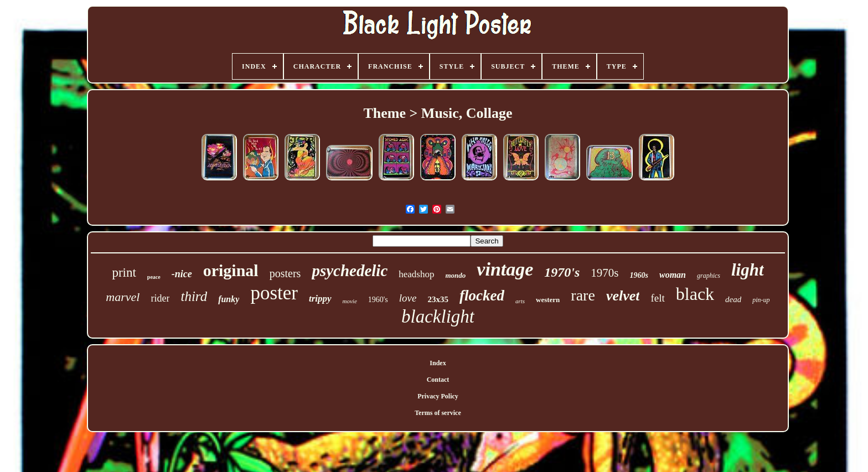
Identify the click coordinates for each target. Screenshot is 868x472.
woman (673, 275)
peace (154, 277)
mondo (456, 275)
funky (229, 299)
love (408, 298)
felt (657, 298)
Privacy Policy (438, 396)
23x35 (438, 299)
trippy (320, 299)
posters (285, 273)
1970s (604, 273)
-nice (182, 274)
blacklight (438, 317)
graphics (709, 276)
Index (438, 363)
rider (160, 298)
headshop (416, 274)
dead (733, 299)
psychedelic (350, 271)
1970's (562, 272)
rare (583, 295)
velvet (623, 296)
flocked (482, 295)
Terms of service (438, 413)
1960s (639, 275)
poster (274, 293)
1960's (378, 300)
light (748, 270)
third (194, 296)
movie (350, 301)
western (548, 300)
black (695, 294)
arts (520, 301)
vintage (505, 269)
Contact (438, 380)
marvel (123, 297)
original (231, 270)
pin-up (761, 300)
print (124, 273)
